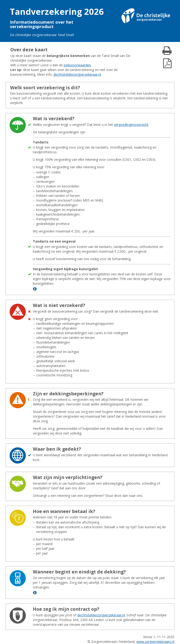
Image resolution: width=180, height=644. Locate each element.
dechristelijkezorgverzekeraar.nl (77, 74)
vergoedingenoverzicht (131, 125)
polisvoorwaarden (77, 65)
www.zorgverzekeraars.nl (155, 642)
